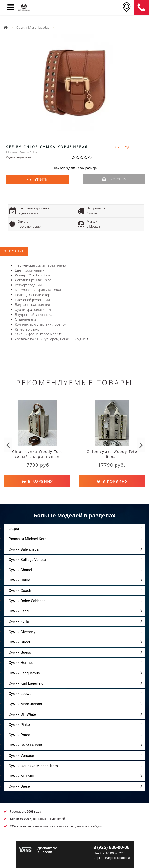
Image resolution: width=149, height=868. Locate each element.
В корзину (114, 179)
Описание (14, 251)
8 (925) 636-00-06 (142, 8)
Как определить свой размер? (76, 168)
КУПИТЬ (40, 179)
